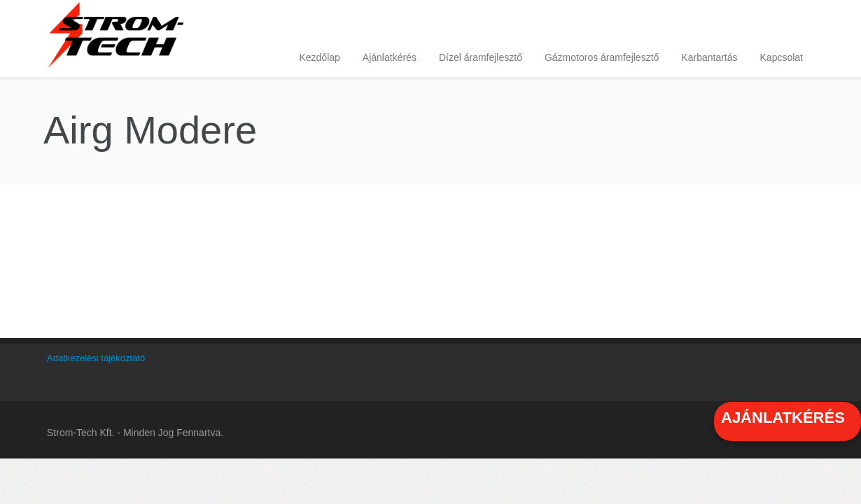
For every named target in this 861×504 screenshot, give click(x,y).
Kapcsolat (782, 57)
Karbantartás (709, 57)
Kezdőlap (319, 57)
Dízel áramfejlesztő (481, 57)
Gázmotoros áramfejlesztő (602, 57)
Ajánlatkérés (390, 57)
